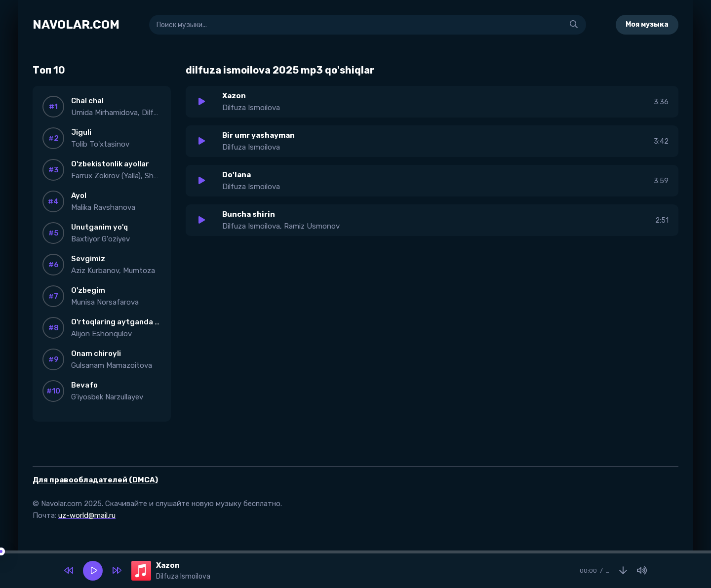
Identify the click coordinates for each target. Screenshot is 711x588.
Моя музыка (647, 24)
